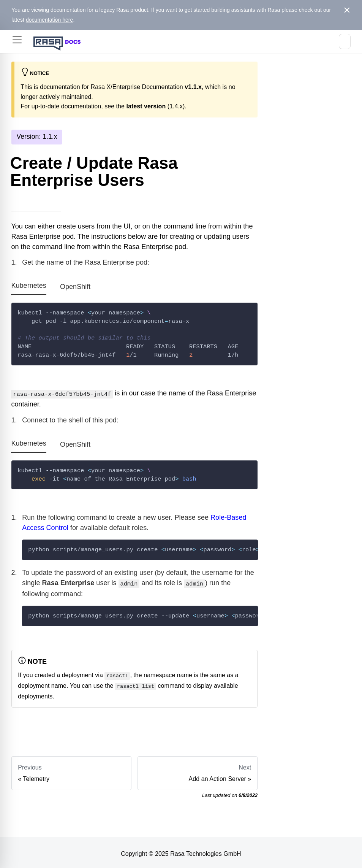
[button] (17, 41)
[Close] (347, 10)
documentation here (50, 20)
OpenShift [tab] (75, 287)
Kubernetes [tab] (29, 286)
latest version (146, 106)
